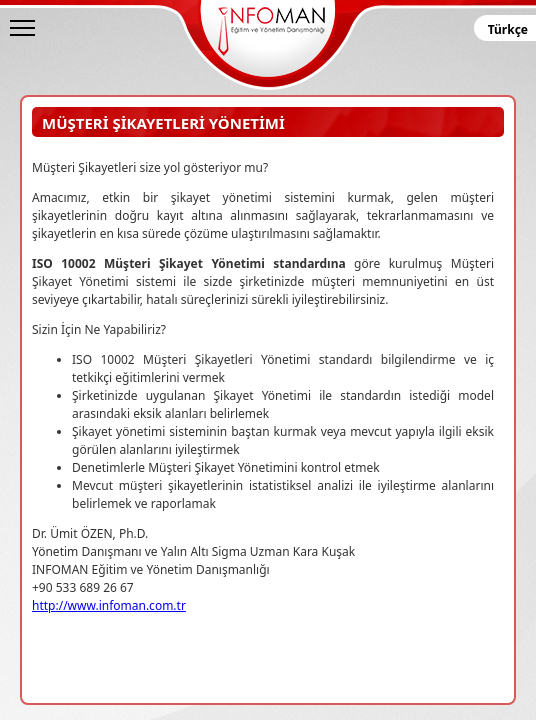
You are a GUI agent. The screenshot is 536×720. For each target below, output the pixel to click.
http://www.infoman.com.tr (109, 605)
